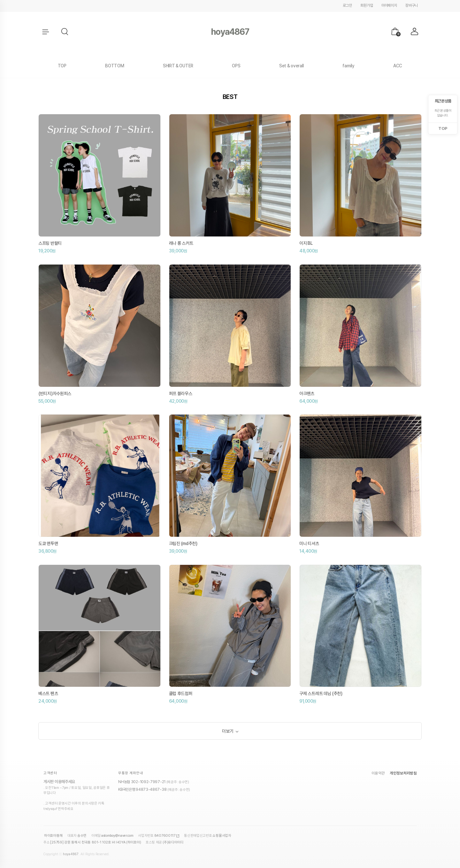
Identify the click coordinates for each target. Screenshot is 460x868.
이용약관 (378, 774)
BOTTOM (115, 66)
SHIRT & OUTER (178, 66)
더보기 (228, 731)
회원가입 (367, 5)
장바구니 (412, 5)
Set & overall (291, 66)
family (348, 66)
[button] (65, 32)
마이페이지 (389, 5)
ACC (398, 66)
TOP (62, 66)
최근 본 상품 (443, 101)
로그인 (347, 5)
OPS (236, 66)
